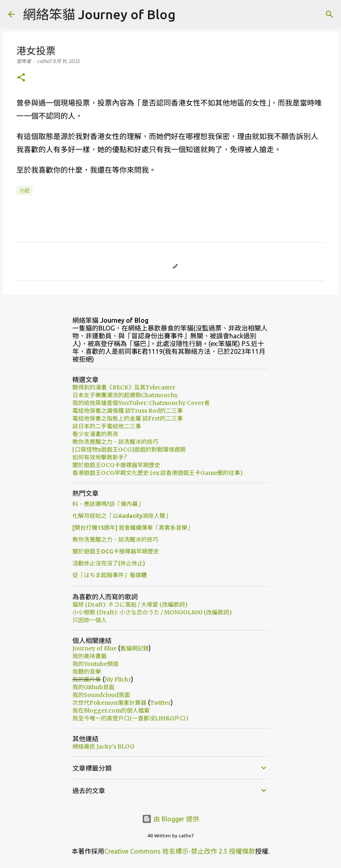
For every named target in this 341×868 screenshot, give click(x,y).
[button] (21, 78)
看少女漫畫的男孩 (95, 434)
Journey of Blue (94, 648)
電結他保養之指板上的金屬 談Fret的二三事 (128, 418)
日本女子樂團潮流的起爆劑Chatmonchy (125, 395)
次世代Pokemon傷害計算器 (109, 703)
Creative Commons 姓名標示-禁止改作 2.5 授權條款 (180, 851)
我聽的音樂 (87, 672)
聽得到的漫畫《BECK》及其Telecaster (124, 387)
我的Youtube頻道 (95, 664)
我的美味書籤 (90, 656)
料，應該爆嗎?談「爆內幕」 (108, 504)
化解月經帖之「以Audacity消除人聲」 (122, 516)
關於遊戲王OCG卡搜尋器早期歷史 (116, 465)
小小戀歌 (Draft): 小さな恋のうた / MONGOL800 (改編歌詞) (152, 612)
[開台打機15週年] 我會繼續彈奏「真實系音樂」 (133, 528)
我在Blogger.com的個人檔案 (111, 711)
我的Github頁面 (93, 687)
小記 (25, 190)
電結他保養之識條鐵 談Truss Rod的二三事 (128, 411)
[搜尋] (330, 14)
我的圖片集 (87, 679)
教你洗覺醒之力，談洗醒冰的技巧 (115, 442)
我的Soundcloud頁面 (101, 695)
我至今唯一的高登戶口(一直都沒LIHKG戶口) (130, 718)
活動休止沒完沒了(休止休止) (109, 563)
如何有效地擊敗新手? (100, 457)
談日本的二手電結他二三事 (107, 426)
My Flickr (118, 679)
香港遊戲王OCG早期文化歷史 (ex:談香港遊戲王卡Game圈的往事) (158, 473)
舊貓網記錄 (135, 648)
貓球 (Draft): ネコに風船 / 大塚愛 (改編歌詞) (130, 605)
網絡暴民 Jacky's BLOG (103, 747)
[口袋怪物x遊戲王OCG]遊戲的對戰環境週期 (129, 450)
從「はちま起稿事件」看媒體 (110, 575)
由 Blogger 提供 (170, 819)
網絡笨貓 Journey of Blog (99, 14)
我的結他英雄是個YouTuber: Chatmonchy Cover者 (141, 403)
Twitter (160, 703)
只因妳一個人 (90, 620)
